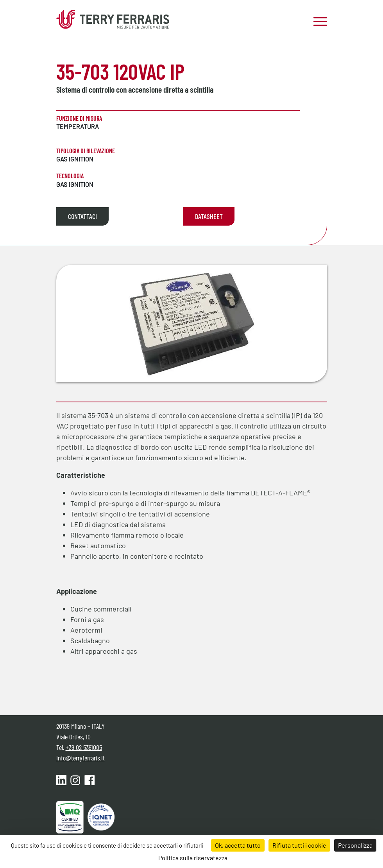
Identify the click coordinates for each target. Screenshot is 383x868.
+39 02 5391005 (84, 747)
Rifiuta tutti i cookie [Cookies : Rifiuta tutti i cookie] (299, 845)
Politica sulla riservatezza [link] (193, 858)
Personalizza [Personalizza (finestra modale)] (355, 845)
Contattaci (82, 216)
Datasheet (209, 216)
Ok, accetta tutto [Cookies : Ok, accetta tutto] (238, 845)
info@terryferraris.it (81, 758)
